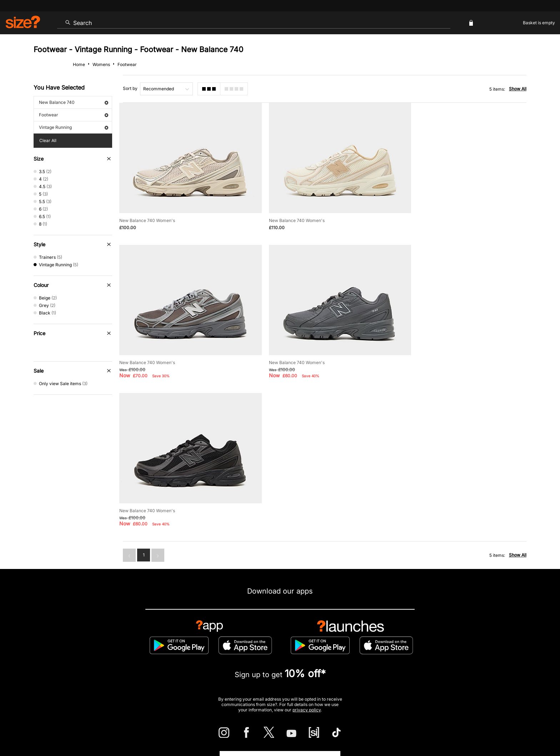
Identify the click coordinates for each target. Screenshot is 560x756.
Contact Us (88, 637)
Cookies (451, 730)
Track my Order (135, 637)
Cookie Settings (354, 637)
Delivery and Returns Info (238, 637)
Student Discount (132, 660)
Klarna (313, 660)
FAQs (441, 660)
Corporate (473, 637)
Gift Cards (407, 660)
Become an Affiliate (358, 660)
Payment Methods (301, 637)
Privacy (519, 730)
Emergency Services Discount (198, 660)
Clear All (48, 140)
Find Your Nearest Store (280, 605)
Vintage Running (74, 127)
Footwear (74, 115)
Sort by (130, 88)
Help (394, 730)
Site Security (495, 730)
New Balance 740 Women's (147, 214)
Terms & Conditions (267, 660)
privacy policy (307, 556)
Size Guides (182, 637)
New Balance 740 (74, 102)
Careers (471, 730)
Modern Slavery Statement (416, 637)
